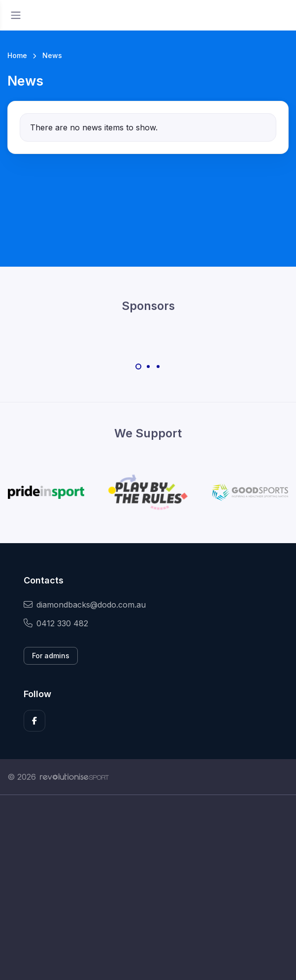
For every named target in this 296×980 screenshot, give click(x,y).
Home (17, 55)
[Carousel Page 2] (148, 367)
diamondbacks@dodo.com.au (85, 605)
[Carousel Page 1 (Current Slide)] (138, 367)
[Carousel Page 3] (158, 367)
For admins (51, 656)
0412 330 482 (56, 623)
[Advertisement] (148, 888)
